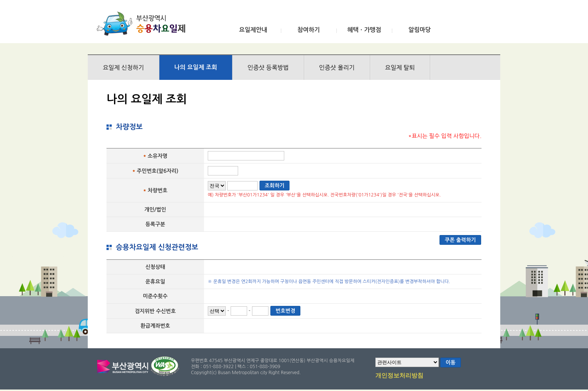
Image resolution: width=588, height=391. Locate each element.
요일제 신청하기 (123, 67)
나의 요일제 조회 (196, 67)
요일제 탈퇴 (400, 67)
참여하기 (309, 30)
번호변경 (286, 311)
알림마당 (420, 30)
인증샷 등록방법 (268, 67)
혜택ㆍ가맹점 (364, 30)
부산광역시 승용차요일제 (143, 24)
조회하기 (275, 186)
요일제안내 (253, 30)
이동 (450, 363)
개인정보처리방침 (399, 376)
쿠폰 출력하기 (460, 240)
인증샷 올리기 (337, 67)
